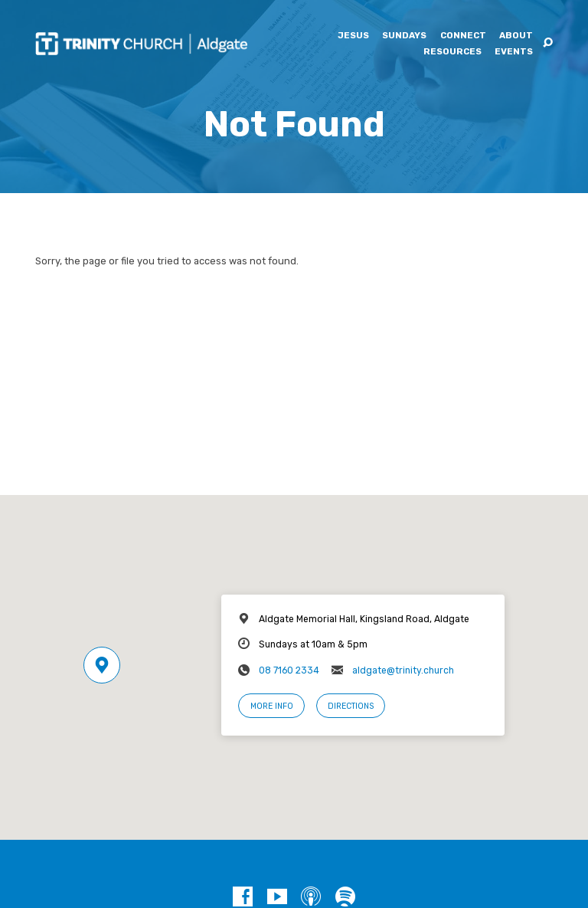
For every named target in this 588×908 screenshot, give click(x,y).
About (516, 36)
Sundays (404, 36)
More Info (272, 706)
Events (514, 52)
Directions (351, 706)
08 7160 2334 (289, 670)
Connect (463, 36)
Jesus (353, 36)
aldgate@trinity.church (403, 670)
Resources (452, 52)
